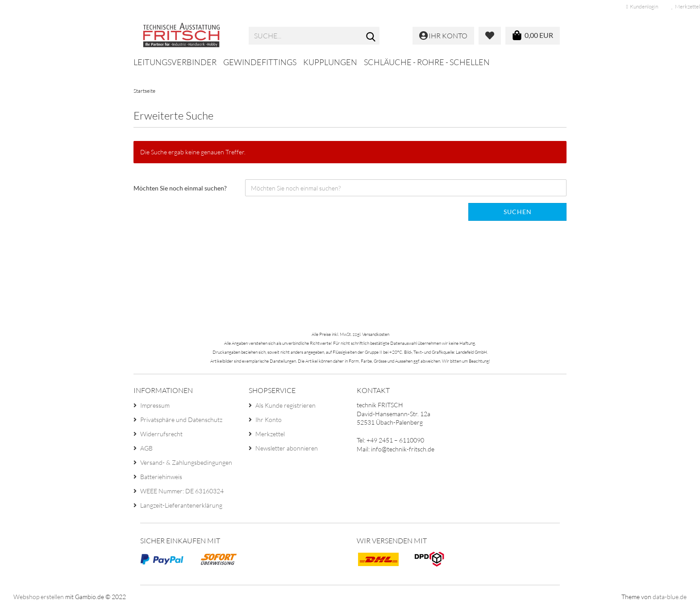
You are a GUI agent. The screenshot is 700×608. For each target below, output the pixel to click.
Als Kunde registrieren (285, 405)
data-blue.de (670, 597)
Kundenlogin (642, 6)
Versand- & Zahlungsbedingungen (186, 462)
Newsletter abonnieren (287, 448)
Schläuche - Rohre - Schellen (427, 62)
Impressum (155, 405)
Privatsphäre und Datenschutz (181, 420)
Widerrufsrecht (161, 434)
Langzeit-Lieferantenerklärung (181, 505)
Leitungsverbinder (175, 62)
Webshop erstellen (39, 597)
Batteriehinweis (161, 477)
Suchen (518, 212)
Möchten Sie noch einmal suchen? (180, 188)
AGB (146, 448)
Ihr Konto (269, 420)
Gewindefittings (260, 62)
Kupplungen (330, 62)
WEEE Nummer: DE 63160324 (182, 491)
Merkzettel (270, 434)
